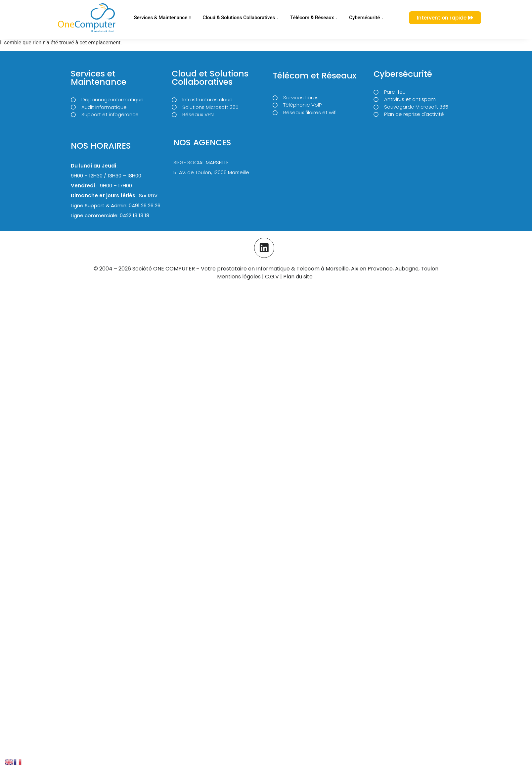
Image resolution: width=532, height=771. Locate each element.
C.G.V (273, 276)
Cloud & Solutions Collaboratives (240, 18)
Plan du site (298, 276)
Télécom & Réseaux (314, 18)
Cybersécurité (366, 18)
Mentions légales (239, 276)
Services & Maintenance (162, 18)
